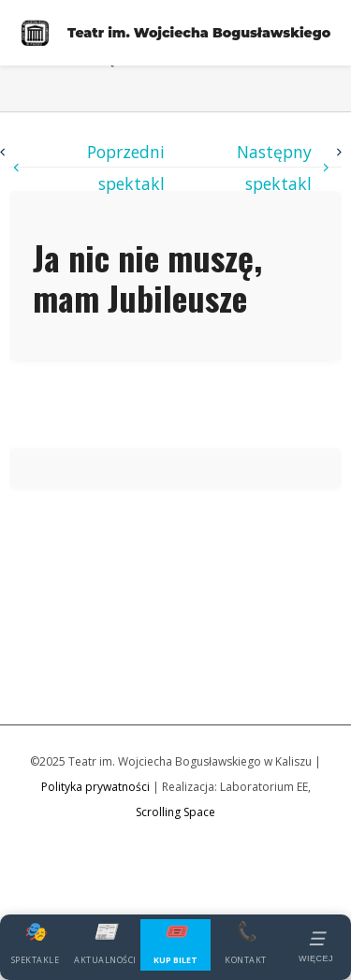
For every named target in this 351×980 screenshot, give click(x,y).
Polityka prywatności (95, 787)
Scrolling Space (175, 812)
